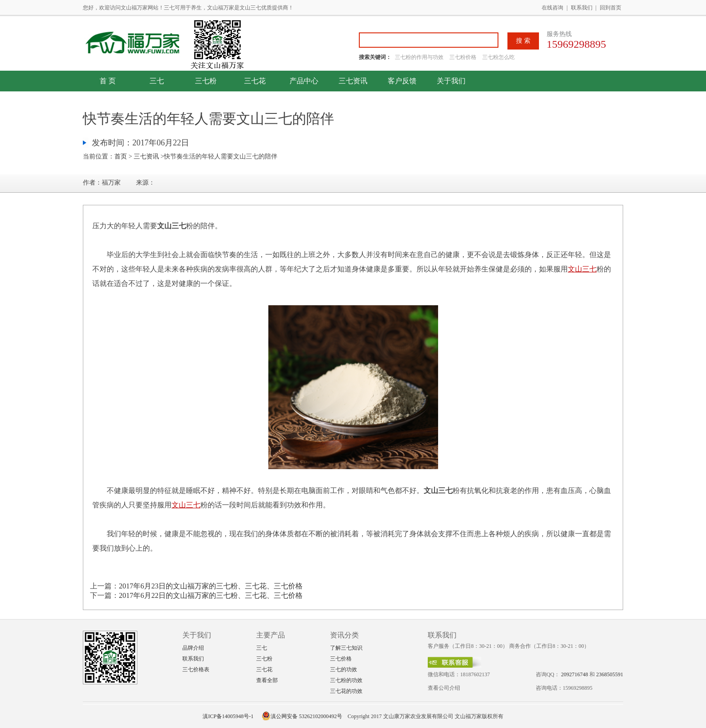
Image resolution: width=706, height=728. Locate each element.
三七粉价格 (463, 57)
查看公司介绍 (444, 688)
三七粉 (206, 81)
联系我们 (582, 8)
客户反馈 (402, 81)
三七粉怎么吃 (498, 57)
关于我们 (451, 81)
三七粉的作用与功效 (420, 57)
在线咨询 (552, 8)
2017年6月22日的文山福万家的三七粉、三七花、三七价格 (211, 595)
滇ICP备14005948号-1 (228, 716)
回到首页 (611, 8)
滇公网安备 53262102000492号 (302, 716)
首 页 (108, 81)
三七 (157, 81)
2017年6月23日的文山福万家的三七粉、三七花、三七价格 (211, 586)
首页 (121, 156)
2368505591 (610, 674)
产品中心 (304, 81)
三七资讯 (353, 81)
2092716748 (575, 674)
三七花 (255, 81)
